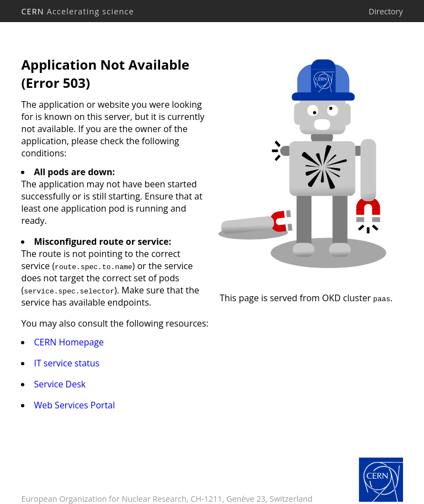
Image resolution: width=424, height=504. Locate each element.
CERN (77, 11)
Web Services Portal (74, 405)
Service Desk (60, 384)
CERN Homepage (69, 342)
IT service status (67, 363)
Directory (386, 11)
